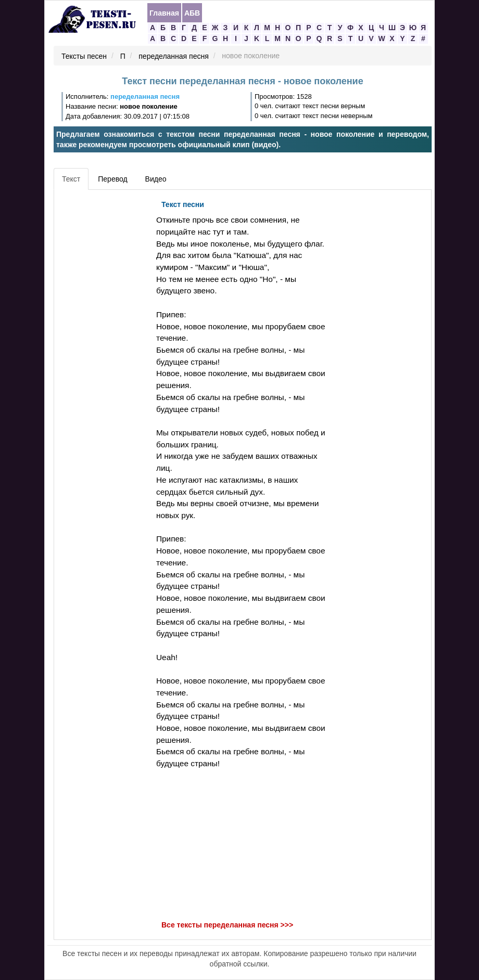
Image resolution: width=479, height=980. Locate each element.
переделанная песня (173, 56)
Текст (71, 179)
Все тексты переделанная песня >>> (227, 925)
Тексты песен (84, 56)
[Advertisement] (104, 351)
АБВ (192, 13)
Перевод (112, 179)
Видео (156, 179)
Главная (164, 13)
